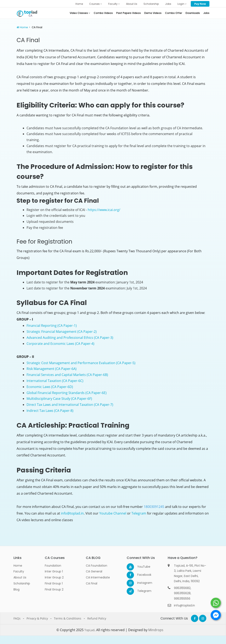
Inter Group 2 (54, 577)
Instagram (141, 583)
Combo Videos (103, 13)
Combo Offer (174, 13)
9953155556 (182, 599)
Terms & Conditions (68, 618)
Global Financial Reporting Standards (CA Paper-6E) (67, 393)
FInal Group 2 (54, 589)
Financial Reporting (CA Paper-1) (52, 326)
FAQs (17, 618)
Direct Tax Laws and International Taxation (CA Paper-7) (70, 405)
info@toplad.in (72, 513)
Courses (96, 4)
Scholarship (151, 4)
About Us (132, 4)
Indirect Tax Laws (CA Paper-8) (50, 411)
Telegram (139, 513)
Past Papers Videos (129, 13)
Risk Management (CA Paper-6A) (52, 369)
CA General (94, 571)
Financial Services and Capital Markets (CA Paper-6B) (67, 375)
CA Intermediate (98, 577)
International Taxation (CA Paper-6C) (55, 381)
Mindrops (156, 630)
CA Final (92, 583)
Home (79, 4)
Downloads (193, 13)
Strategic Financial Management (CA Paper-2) (62, 332)
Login (182, 4)
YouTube (141, 567)
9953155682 (182, 588)
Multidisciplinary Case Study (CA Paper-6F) (59, 399)
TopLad (89, 630)
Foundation (53, 566)
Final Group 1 (54, 583)
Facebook (141, 575)
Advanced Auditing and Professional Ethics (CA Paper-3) (70, 338)
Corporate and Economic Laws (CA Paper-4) (60, 344)
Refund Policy (97, 618)
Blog (16, 589)
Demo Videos (153, 13)
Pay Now (200, 4)
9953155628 (182, 593)
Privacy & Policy (37, 618)
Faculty (114, 4)
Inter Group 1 (54, 571)
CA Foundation (97, 566)
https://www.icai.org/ (104, 210)
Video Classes (80, 13)
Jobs (168, 4)
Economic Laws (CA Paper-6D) (50, 387)
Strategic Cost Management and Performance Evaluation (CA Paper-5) (81, 363)
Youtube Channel (113, 513)
